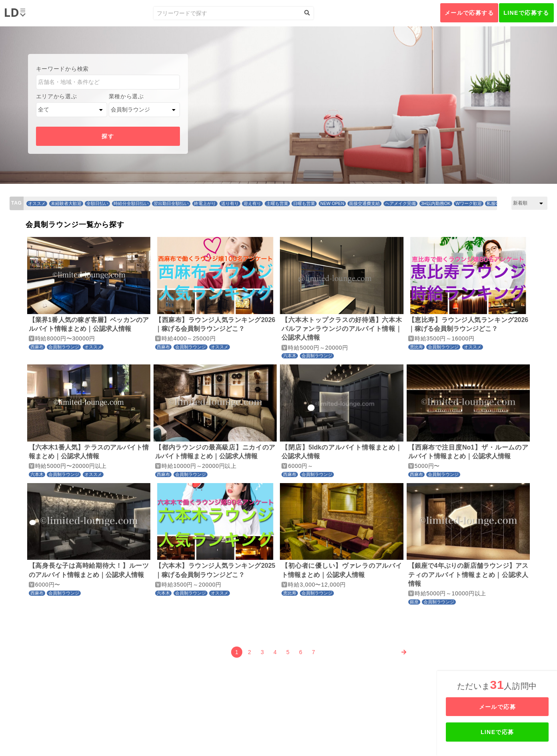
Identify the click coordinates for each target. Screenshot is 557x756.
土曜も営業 (277, 203)
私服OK (494, 203)
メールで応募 (498, 707)
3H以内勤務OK (436, 203)
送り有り (230, 203)
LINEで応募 (498, 732)
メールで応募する (469, 13)
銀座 (414, 602)
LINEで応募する (526, 13)
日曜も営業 (304, 203)
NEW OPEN (332, 203)
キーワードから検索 (62, 69)
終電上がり (205, 203)
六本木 (290, 356)
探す (108, 136)
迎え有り (252, 203)
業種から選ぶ (126, 96)
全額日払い (97, 203)
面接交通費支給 (364, 203)
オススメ (37, 203)
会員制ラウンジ (64, 347)
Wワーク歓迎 (468, 203)
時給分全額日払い (131, 203)
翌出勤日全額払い (171, 203)
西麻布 (37, 347)
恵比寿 (416, 347)
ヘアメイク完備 (400, 203)
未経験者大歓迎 (66, 203)
